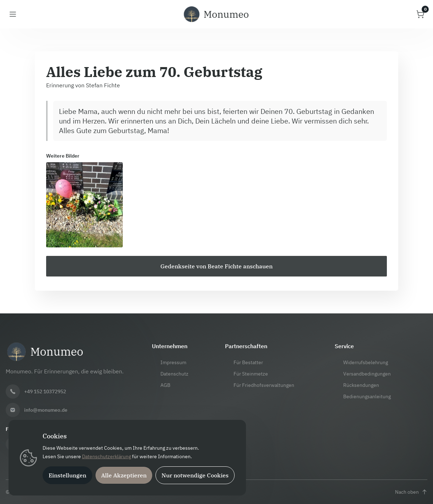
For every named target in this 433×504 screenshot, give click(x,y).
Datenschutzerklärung (106, 456)
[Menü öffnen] (13, 14)
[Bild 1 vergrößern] (84, 205)
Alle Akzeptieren (124, 475)
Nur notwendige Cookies (195, 475)
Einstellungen (67, 475)
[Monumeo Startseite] (217, 14)
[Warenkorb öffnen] (420, 14)
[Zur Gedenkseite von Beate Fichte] (217, 266)
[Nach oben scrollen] (411, 492)
